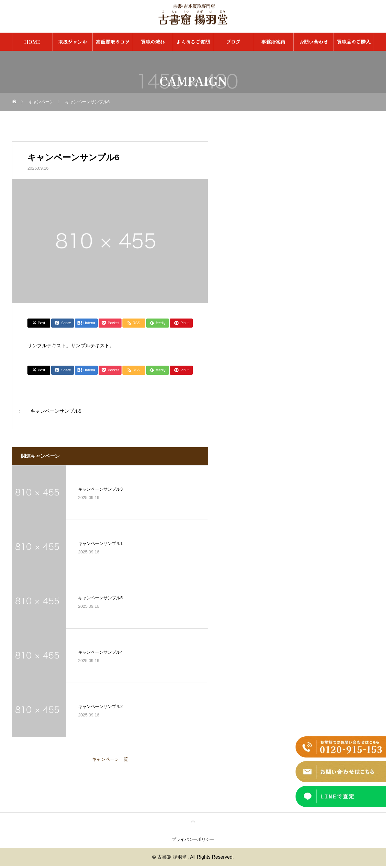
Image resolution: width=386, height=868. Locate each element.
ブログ (233, 42)
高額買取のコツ (113, 42)
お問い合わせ (314, 42)
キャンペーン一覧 (110, 760)
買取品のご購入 (354, 42)
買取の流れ (153, 42)
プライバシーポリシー (193, 841)
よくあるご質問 (193, 42)
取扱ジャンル (72, 42)
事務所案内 (273, 42)
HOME (32, 42)
